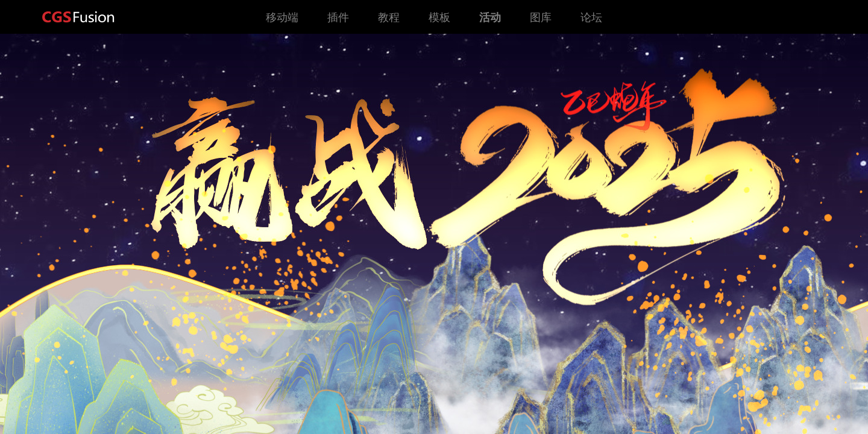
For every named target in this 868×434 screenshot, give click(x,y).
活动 (490, 17)
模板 (439, 17)
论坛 (591, 17)
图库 (541, 17)
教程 (389, 17)
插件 (338, 17)
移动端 (282, 17)
